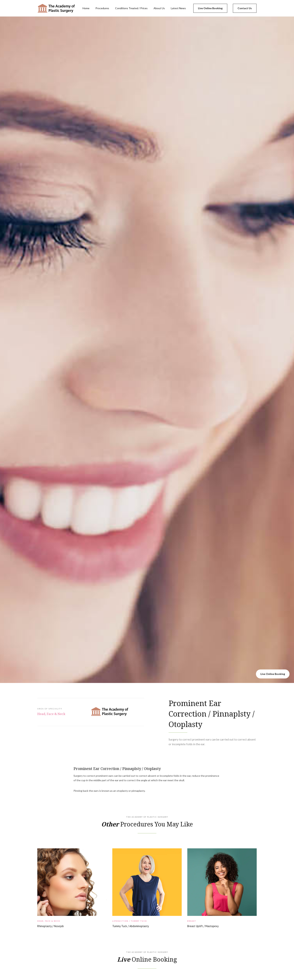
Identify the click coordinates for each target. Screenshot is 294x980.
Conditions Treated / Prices (131, 8)
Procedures (102, 8)
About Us (159, 8)
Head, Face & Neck (51, 714)
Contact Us (245, 8)
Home (86, 8)
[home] (56, 8)
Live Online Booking (210, 8)
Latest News (178, 8)
